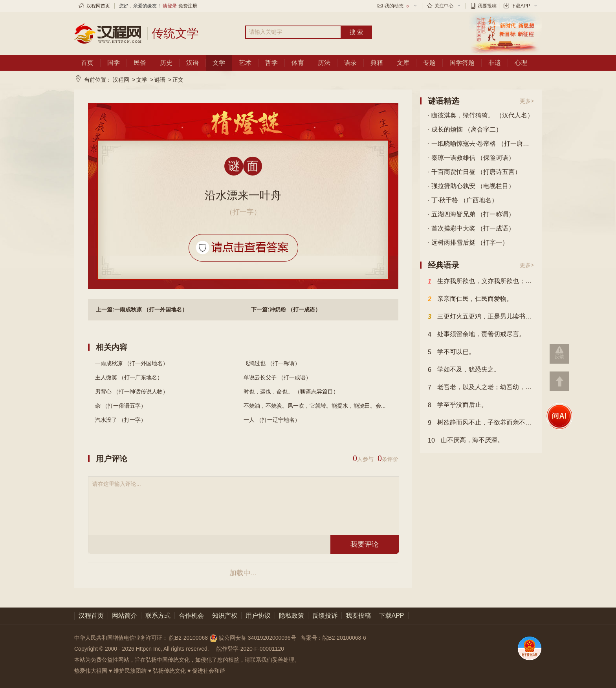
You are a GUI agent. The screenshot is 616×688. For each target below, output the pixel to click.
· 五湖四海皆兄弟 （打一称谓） (471, 214)
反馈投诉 (325, 616)
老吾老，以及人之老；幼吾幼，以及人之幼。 (481, 388)
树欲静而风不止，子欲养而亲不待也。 (481, 423)
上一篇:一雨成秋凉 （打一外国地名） (142, 309)
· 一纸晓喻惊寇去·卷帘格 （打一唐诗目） (481, 144)
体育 (298, 63)
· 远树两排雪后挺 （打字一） (468, 242)
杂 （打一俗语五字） (121, 406)
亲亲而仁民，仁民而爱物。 (470, 299)
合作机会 (191, 616)
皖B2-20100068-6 (344, 638)
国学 (114, 63)
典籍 (377, 63)
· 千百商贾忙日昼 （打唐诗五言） (474, 172)
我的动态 (397, 6)
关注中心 (444, 6)
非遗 (495, 63)
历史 (166, 63)
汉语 (192, 63)
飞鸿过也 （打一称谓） (272, 363)
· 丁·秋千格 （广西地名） (463, 200)
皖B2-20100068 (189, 638)
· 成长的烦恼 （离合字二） (465, 129)
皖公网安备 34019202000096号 (254, 638)
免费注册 (188, 6)
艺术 (245, 63)
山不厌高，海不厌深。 (466, 441)
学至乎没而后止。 (458, 405)
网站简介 (125, 616)
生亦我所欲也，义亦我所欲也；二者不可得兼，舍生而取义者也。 (481, 282)
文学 (219, 63)
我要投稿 (487, 6)
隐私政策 (291, 616)
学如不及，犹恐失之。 (464, 370)
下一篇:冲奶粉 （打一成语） (286, 309)
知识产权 (225, 616)
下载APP (521, 6)
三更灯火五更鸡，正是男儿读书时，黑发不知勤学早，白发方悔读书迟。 (481, 317)
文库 (403, 63)
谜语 (160, 80)
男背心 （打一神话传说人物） (132, 392)
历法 (324, 63)
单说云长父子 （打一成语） (277, 377)
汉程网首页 (98, 6)
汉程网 (121, 80)
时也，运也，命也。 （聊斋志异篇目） (291, 392)
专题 (429, 63)
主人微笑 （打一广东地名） (129, 377)
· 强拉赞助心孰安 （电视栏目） (471, 186)
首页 (87, 63)
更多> (527, 101)
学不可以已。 (451, 352)
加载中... (243, 573)
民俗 (140, 63)
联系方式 (158, 616)
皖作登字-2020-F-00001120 (250, 649)
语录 (350, 63)
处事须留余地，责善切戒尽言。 (477, 335)
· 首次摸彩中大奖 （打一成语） (471, 228)
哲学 (271, 63)
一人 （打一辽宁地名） (272, 420)
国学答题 (462, 63)
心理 (521, 63)
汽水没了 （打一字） (121, 420)
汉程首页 (91, 616)
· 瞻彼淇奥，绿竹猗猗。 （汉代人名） (481, 115)
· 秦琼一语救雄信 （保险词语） (471, 158)
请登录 (170, 6)
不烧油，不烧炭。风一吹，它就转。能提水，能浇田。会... (315, 406)
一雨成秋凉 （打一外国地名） (132, 363)
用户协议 (258, 616)
